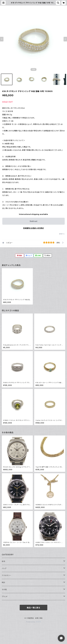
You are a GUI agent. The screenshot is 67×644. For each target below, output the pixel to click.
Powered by (33, 622)
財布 (4, 561)
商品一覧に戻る (33, 608)
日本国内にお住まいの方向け (33, 228)
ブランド (5, 597)
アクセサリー (7, 575)
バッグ (4, 568)
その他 (4, 589)
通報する (62, 234)
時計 (4, 582)
